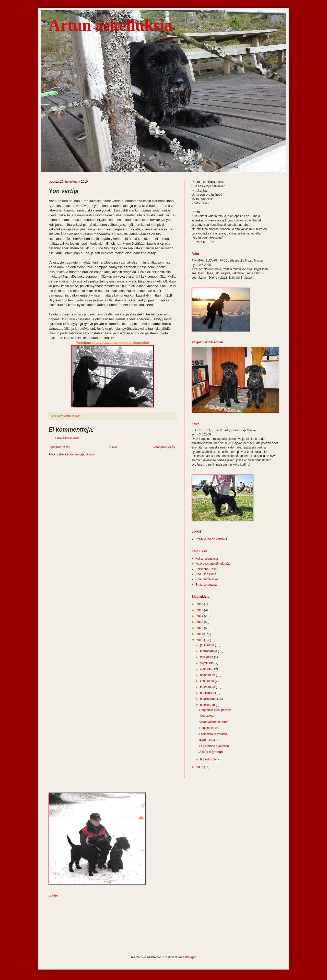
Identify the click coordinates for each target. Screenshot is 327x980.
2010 (200, 640)
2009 (200, 767)
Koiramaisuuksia (207, 559)
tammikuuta (208, 759)
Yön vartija (207, 716)
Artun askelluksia (110, 25)
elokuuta (206, 669)
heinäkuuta (208, 675)
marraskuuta (209, 651)
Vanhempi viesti (164, 447)
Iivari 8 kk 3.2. (209, 740)
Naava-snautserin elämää (213, 564)
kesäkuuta (207, 681)
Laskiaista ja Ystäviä (213, 734)
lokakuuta (207, 657)
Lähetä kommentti (67, 438)
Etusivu (112, 447)
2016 (200, 604)
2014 (200, 616)
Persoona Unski (206, 569)
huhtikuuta (208, 693)
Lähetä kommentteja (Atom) (76, 454)
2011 (200, 634)
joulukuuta (207, 645)
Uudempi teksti (60, 447)
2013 (200, 622)
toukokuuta (208, 687)
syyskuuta (207, 663)
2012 (200, 628)
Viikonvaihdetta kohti (213, 722)
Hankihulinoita (209, 728)
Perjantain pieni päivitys (215, 710)
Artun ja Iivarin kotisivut (211, 539)
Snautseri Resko (207, 579)
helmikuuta (208, 705)
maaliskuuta (209, 699)
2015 (200, 610)
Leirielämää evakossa (214, 746)
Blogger (190, 957)
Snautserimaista (206, 585)
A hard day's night (211, 752)
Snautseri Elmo (206, 574)
